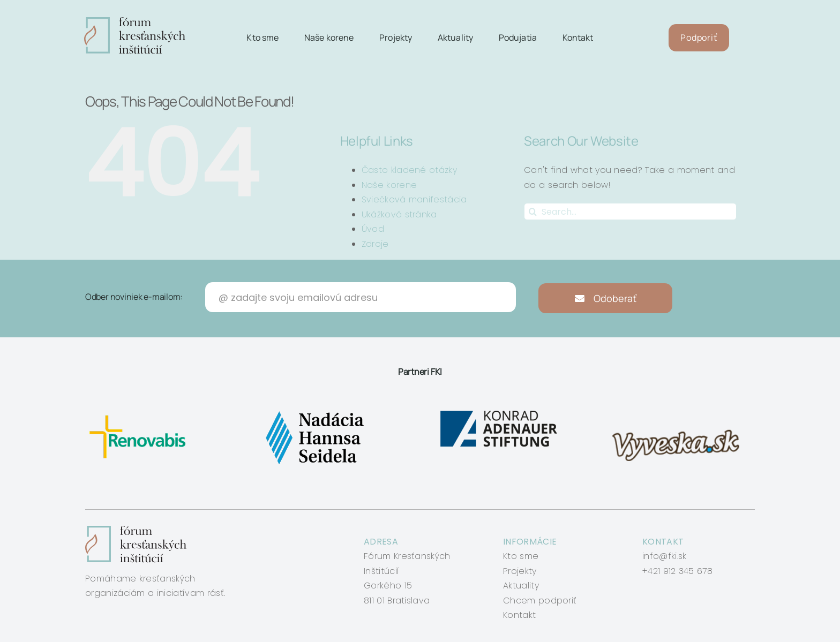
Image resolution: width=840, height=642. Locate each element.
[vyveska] (679, 411)
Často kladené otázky (409, 170)
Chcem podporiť (540, 601)
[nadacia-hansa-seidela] (314, 411)
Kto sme (521, 556)
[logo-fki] (135, 21)
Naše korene (389, 185)
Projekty (520, 571)
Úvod (373, 229)
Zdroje (375, 244)
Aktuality (521, 586)
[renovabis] (140, 411)
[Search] (532, 212)
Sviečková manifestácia (414, 199)
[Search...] (630, 212)
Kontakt (519, 615)
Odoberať (606, 298)
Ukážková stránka (399, 214)
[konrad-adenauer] (500, 411)
